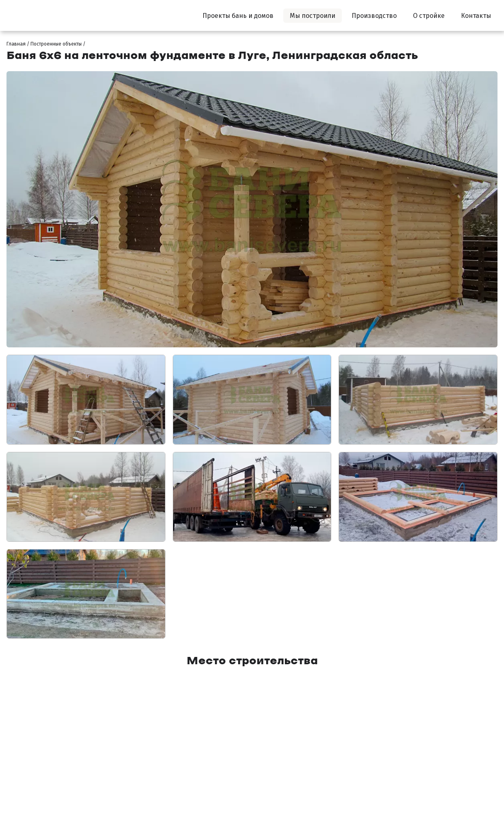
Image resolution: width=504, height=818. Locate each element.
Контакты (476, 16)
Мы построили (313, 16)
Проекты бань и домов (238, 16)
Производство (374, 16)
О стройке (429, 16)
